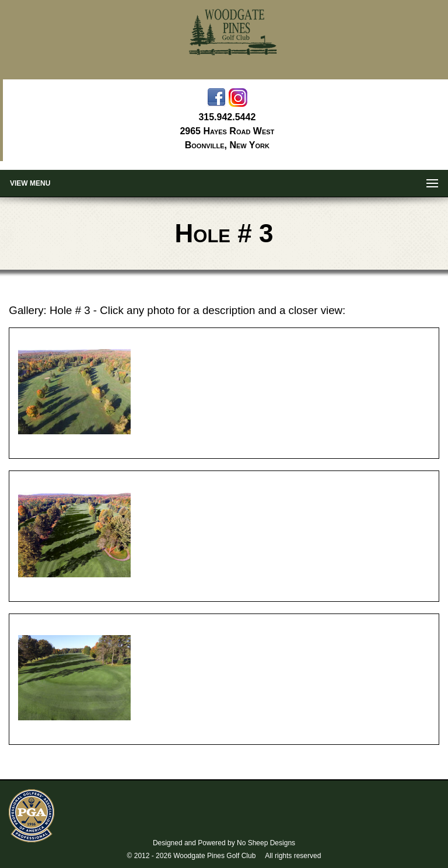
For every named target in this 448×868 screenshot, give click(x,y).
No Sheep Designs (266, 843)
